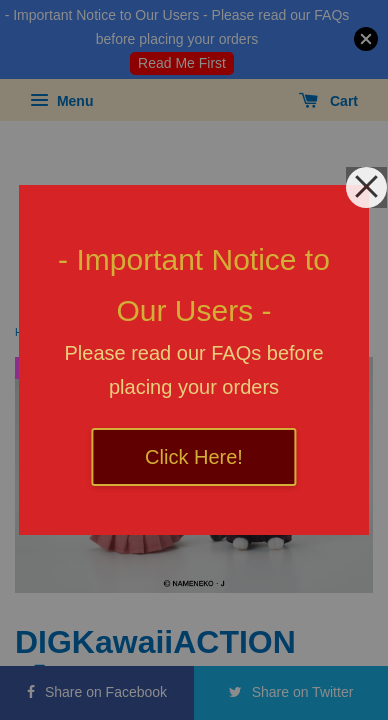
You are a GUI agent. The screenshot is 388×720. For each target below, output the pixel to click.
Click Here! (194, 457)
